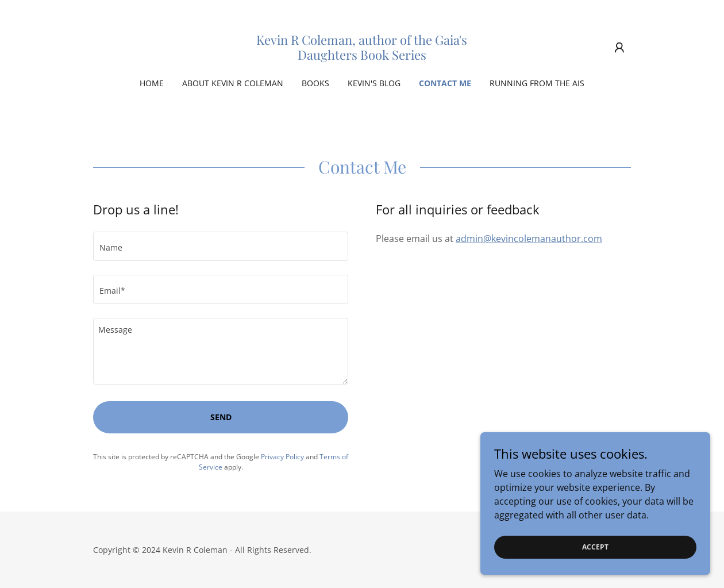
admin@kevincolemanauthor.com (529, 239)
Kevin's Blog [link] (374, 83)
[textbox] (221, 246)
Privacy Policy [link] (282, 457)
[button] (619, 48)
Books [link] (315, 83)
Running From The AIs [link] (537, 83)
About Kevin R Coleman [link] (233, 83)
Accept (595, 562)
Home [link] (152, 83)
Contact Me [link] (445, 83)
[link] (362, 56)
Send (221, 417)
